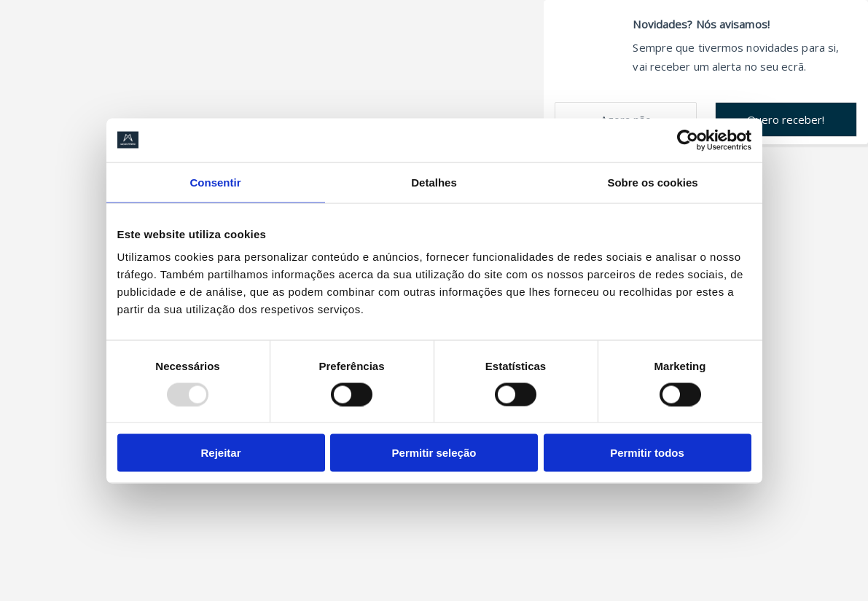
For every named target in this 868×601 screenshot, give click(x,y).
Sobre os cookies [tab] (652, 182)
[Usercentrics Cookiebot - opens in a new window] (688, 140)
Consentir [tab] (215, 182)
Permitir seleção (434, 453)
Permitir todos (647, 453)
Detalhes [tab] (434, 182)
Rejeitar (220, 453)
